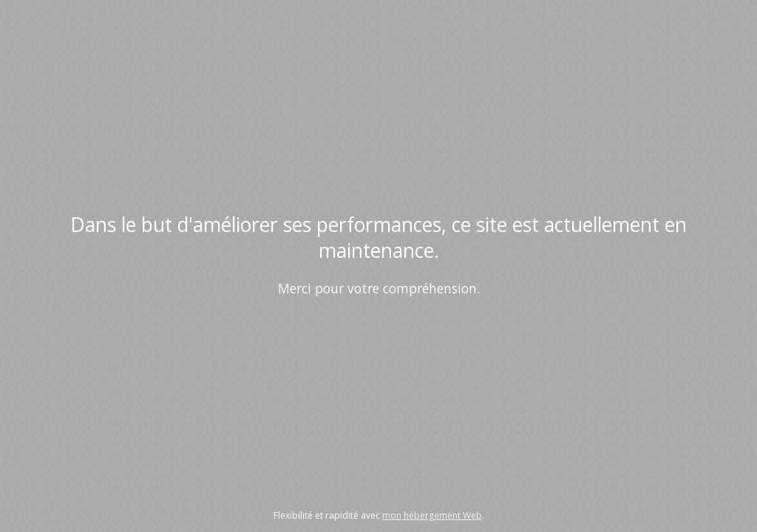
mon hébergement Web (432, 515)
